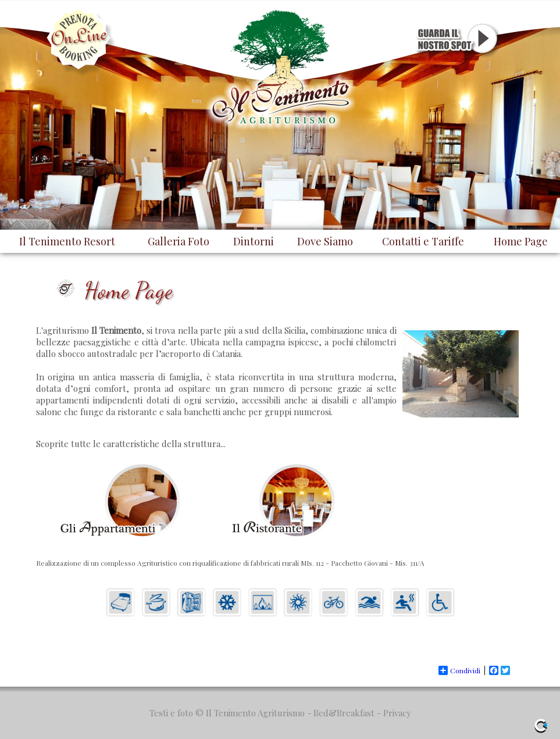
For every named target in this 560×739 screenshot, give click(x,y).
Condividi (459, 670)
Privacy (397, 713)
